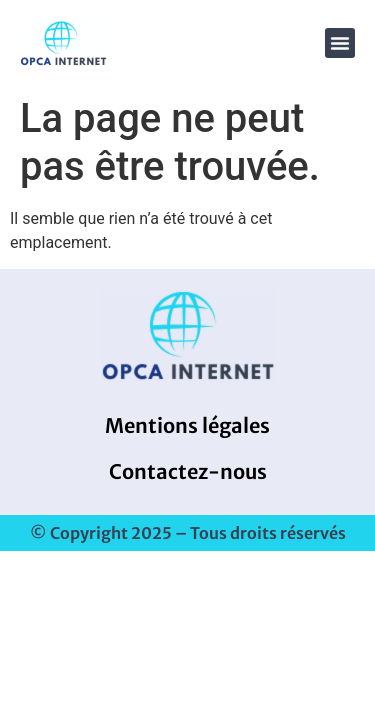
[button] (340, 43)
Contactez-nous (188, 471)
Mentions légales (187, 425)
